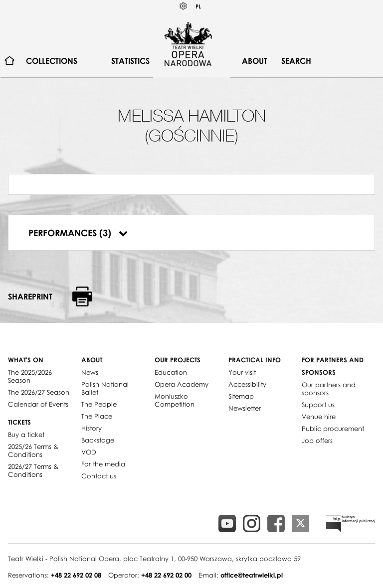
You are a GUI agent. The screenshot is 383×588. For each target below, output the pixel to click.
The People (99, 404)
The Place (97, 416)
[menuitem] (10, 61)
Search (296, 61)
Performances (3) (78, 233)
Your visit (242, 372)
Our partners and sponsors (329, 389)
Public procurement (333, 429)
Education (171, 372)
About (255, 61)
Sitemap (241, 396)
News (90, 372)
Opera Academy (182, 384)
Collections (52, 61)
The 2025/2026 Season (30, 376)
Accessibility (247, 384)
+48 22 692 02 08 (76, 575)
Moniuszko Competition (175, 400)
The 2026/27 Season (39, 392)
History (92, 428)
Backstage (98, 440)
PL (198, 6)
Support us (318, 405)
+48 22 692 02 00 (166, 575)
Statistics (130, 61)
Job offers (317, 441)
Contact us (99, 476)
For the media (103, 464)
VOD (89, 452)
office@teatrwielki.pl (252, 575)
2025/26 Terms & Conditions (33, 450)
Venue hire (319, 417)
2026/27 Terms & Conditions (33, 470)
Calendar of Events (38, 404)
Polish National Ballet (105, 388)
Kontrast (184, 6)
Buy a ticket (26, 435)
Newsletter (245, 408)
